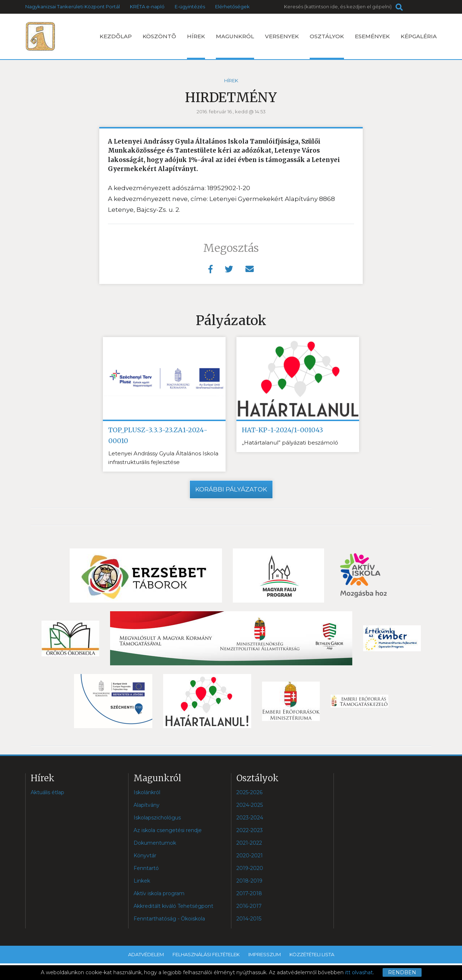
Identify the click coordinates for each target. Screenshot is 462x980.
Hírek (196, 46)
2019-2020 (250, 868)
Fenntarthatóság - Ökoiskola (169, 919)
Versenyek (282, 36)
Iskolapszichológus (157, 818)
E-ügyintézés (190, 6)
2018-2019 (249, 881)
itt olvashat (359, 972)
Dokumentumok (155, 843)
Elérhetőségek (232, 6)
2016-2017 (249, 906)
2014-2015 (249, 919)
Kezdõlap (116, 36)
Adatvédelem (146, 954)
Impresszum (265, 954)
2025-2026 (249, 792)
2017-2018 (249, 893)
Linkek (142, 881)
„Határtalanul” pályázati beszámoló (290, 443)
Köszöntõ (159, 36)
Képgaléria (419, 36)
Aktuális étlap (47, 792)
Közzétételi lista (312, 954)
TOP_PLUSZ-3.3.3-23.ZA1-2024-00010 (158, 435)
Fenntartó (146, 868)
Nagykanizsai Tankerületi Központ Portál (73, 6)
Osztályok (327, 46)
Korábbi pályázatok (231, 489)
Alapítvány (147, 805)
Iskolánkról (147, 792)
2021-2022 (249, 843)
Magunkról (235, 46)
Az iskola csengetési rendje (168, 830)
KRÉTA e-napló (147, 6)
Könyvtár (145, 856)
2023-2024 (250, 818)
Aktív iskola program (159, 893)
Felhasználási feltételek (206, 954)
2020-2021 (250, 856)
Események (372, 36)
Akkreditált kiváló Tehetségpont (173, 906)
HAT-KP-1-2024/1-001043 (282, 430)
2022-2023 (250, 830)
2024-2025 (250, 805)
